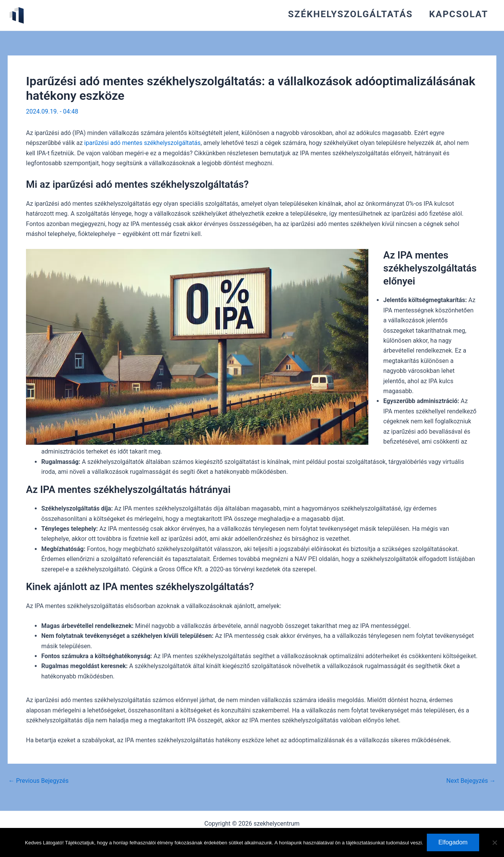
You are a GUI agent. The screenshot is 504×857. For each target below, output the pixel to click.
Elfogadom (453, 842)
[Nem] (494, 842)
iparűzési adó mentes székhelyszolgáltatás (142, 143)
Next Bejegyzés (471, 781)
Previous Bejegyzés (38, 781)
